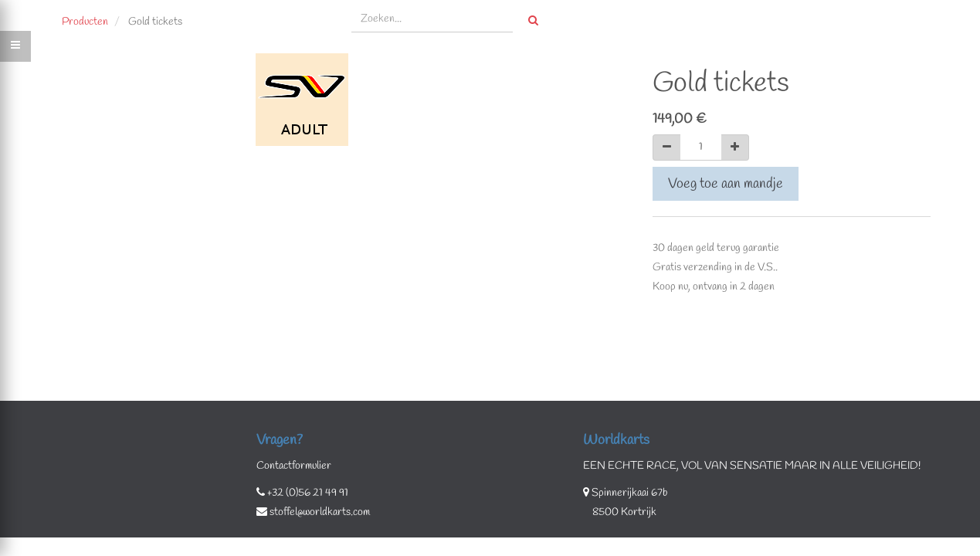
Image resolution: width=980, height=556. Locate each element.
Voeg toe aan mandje (726, 184)
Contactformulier (294, 466)
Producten (85, 22)
